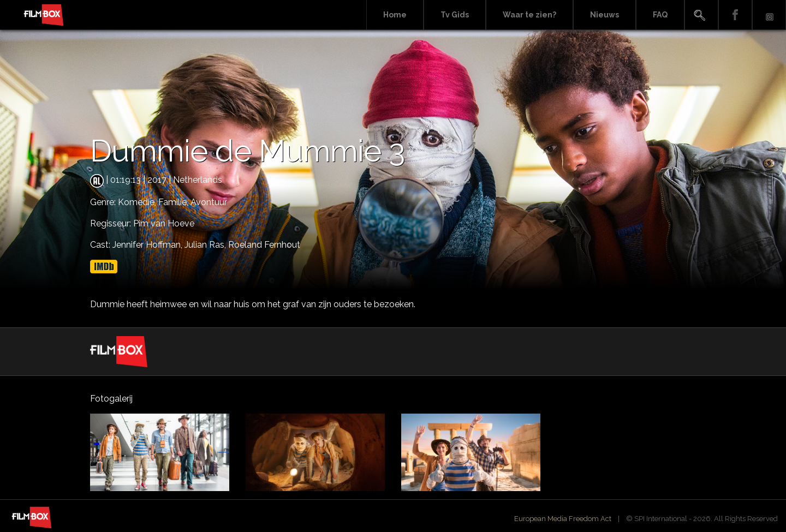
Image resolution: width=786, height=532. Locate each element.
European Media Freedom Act (563, 519)
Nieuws (605, 15)
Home (395, 15)
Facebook (735, 15)
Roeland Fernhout (264, 245)
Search (701, 15)
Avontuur (209, 202)
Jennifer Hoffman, (148, 245)
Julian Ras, (206, 245)
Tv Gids (455, 15)
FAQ (660, 15)
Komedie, (138, 202)
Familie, (174, 202)
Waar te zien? (529, 15)
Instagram (769, 15)
